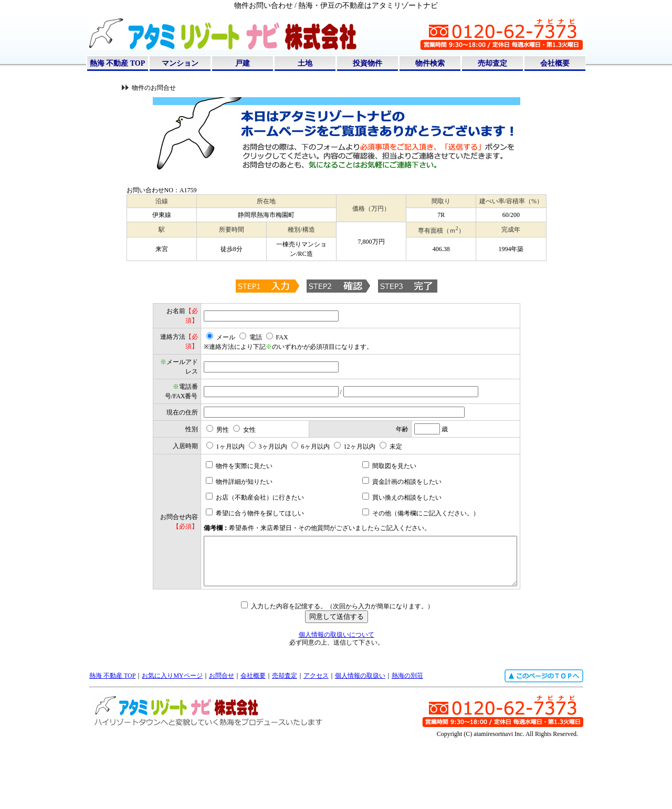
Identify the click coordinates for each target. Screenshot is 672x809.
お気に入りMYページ (172, 746)
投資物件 (367, 63)
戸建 (243, 63)
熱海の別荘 (407, 746)
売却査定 (492, 63)
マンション (180, 63)
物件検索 (430, 63)
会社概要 (555, 63)
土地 (305, 63)
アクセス (316, 746)
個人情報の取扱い (360, 746)
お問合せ (222, 746)
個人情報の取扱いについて (337, 706)
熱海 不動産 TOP (118, 63)
